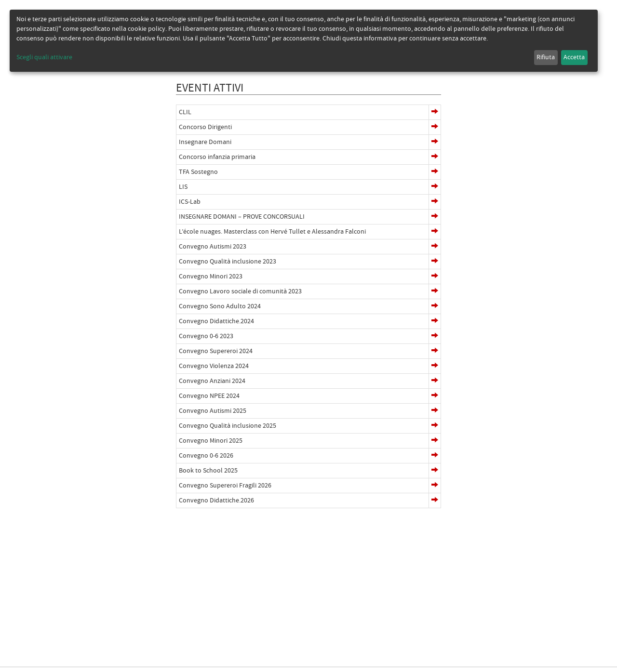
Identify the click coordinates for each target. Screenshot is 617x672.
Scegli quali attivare (44, 57)
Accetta (574, 57)
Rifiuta (546, 57)
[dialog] (304, 41)
